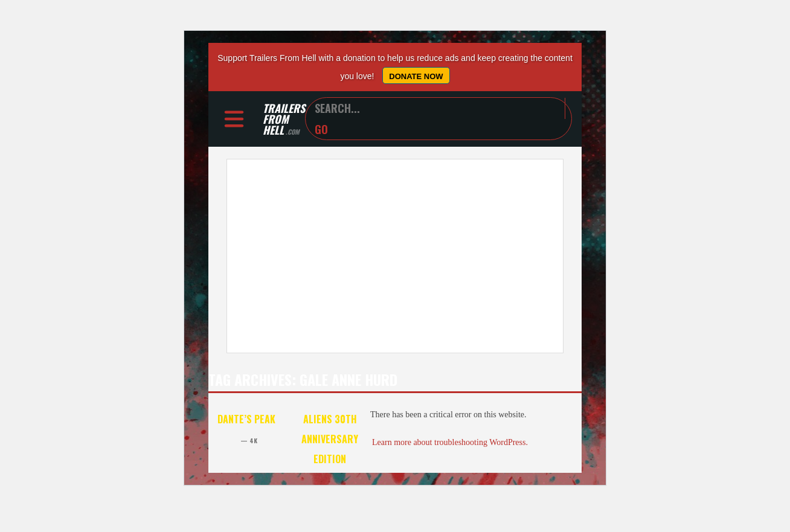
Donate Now (416, 76)
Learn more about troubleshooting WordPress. (450, 442)
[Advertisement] (395, 256)
